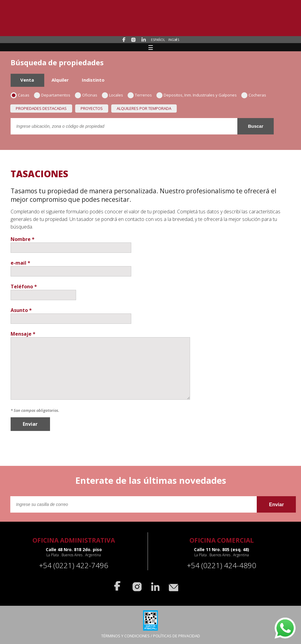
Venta (27, 80)
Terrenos (142, 95)
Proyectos (92, 108)
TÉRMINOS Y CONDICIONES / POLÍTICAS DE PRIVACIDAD (151, 636)
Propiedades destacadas (41, 108)
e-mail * (20, 263)
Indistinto (93, 80)
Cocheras (256, 95)
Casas (22, 95)
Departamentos (54, 95)
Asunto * (21, 310)
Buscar (256, 126)
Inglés (174, 40)
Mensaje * (23, 334)
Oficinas (88, 95)
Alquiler (60, 80)
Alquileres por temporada (144, 108)
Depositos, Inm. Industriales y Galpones (199, 95)
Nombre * (23, 239)
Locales (114, 95)
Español (158, 40)
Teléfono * (24, 286)
